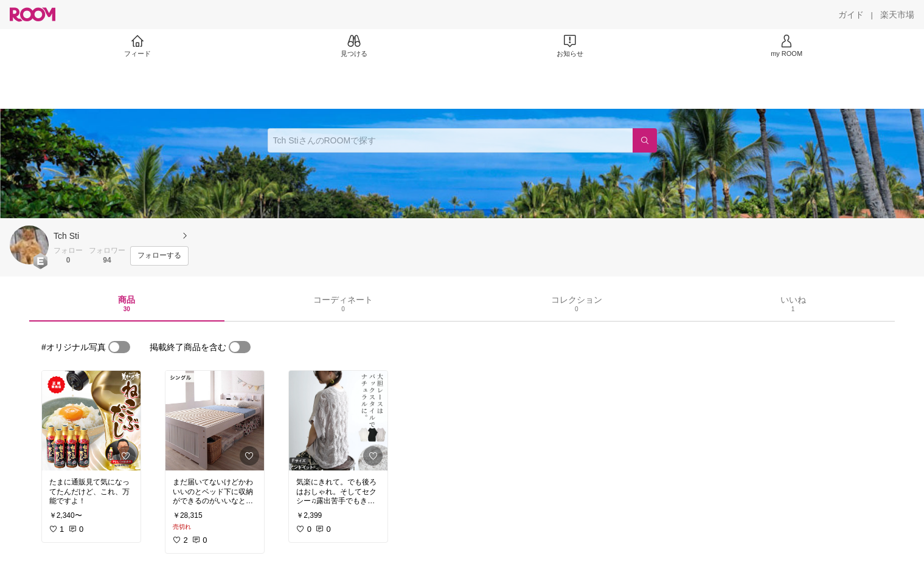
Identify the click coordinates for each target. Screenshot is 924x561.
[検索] (645, 140)
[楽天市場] (897, 15)
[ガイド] (851, 15)
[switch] (119, 347)
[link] (91, 421)
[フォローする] (159, 256)
